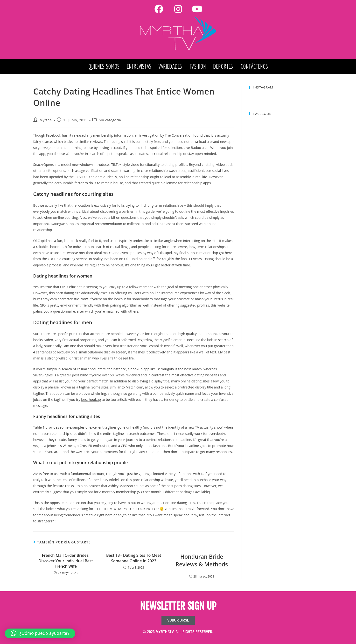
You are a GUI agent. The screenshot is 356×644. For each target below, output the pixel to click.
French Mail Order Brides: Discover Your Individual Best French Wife (66, 561)
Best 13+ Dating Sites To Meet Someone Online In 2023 (134, 558)
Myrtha (46, 120)
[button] (40, 633)
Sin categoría (110, 120)
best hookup (91, 399)
